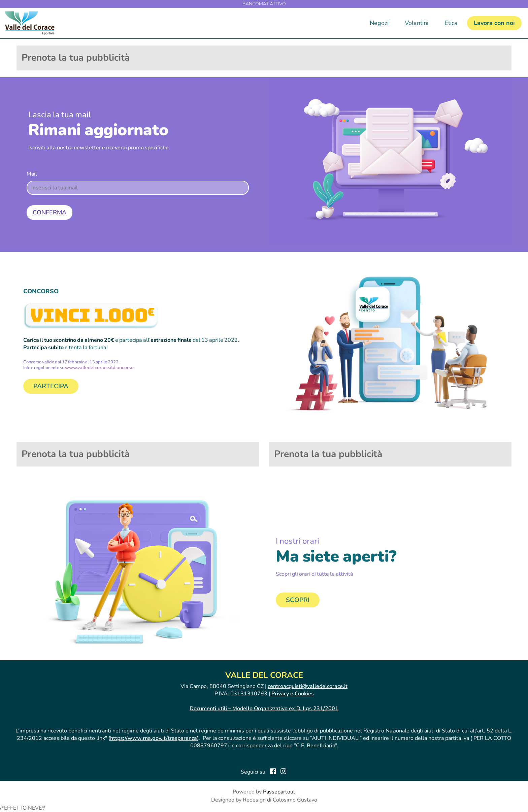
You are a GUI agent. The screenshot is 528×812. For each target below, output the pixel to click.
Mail (32, 174)
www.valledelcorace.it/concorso (99, 368)
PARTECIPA (51, 386)
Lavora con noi (494, 23)
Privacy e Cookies (293, 694)
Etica (451, 23)
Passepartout (279, 792)
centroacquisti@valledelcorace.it (308, 686)
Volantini (417, 23)
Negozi (379, 23)
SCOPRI (298, 600)
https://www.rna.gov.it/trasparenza (154, 738)
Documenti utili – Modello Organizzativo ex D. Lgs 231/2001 (264, 709)
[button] (49, 213)
